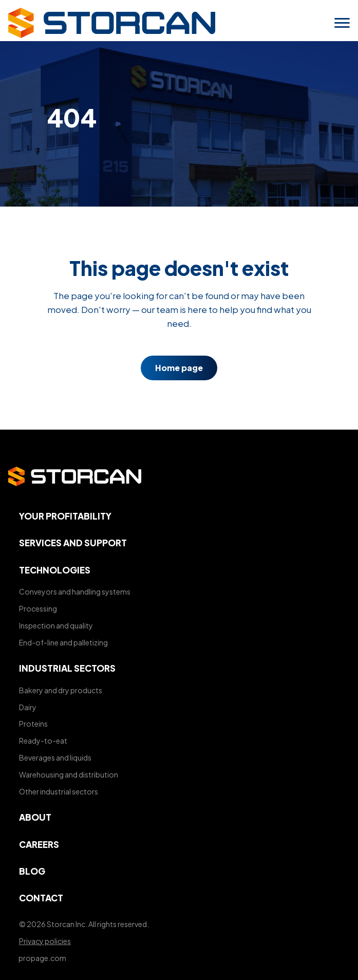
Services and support (73, 543)
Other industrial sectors (59, 791)
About (35, 817)
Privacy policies (45, 941)
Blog (32, 871)
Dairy (28, 707)
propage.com (42, 958)
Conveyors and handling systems (75, 591)
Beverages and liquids (55, 757)
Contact (41, 898)
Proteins (33, 724)
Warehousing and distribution (69, 774)
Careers (39, 844)
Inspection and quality (56, 625)
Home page (179, 368)
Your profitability (65, 516)
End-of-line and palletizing (63, 642)
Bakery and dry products (61, 690)
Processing (38, 608)
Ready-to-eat (43, 741)
